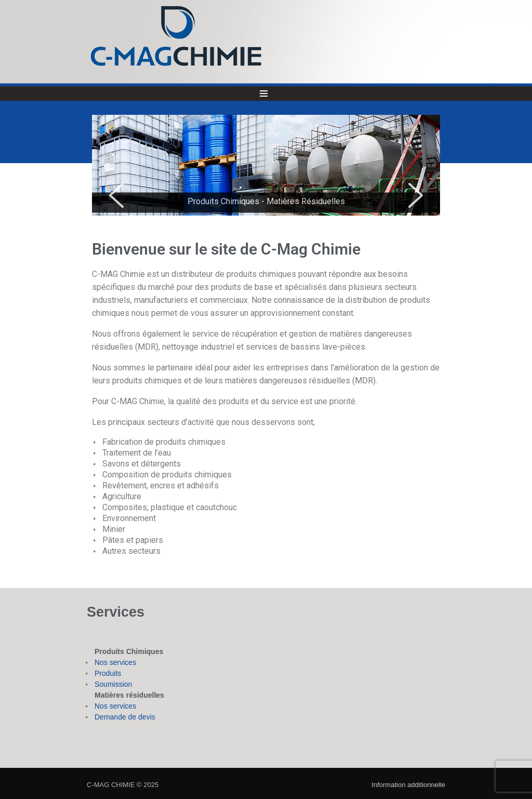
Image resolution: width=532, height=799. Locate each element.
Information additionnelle (408, 785)
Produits (108, 673)
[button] (116, 195)
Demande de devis (125, 717)
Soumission (113, 684)
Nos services (115, 662)
